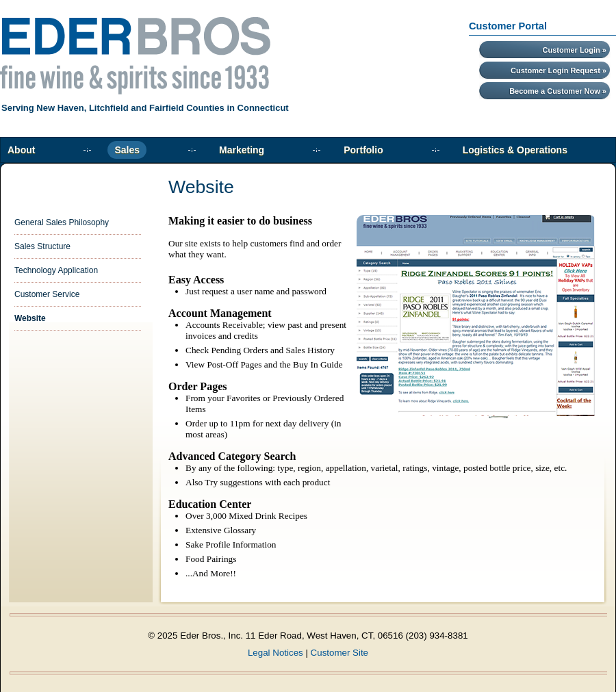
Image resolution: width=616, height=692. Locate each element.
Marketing (242, 150)
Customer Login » (574, 50)
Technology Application (56, 270)
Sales (127, 150)
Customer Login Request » (559, 71)
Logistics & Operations (515, 150)
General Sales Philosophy (62, 222)
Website (30, 318)
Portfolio (363, 150)
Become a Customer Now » (558, 91)
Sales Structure (42, 246)
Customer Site (339, 653)
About (21, 150)
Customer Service (47, 294)
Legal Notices (275, 653)
